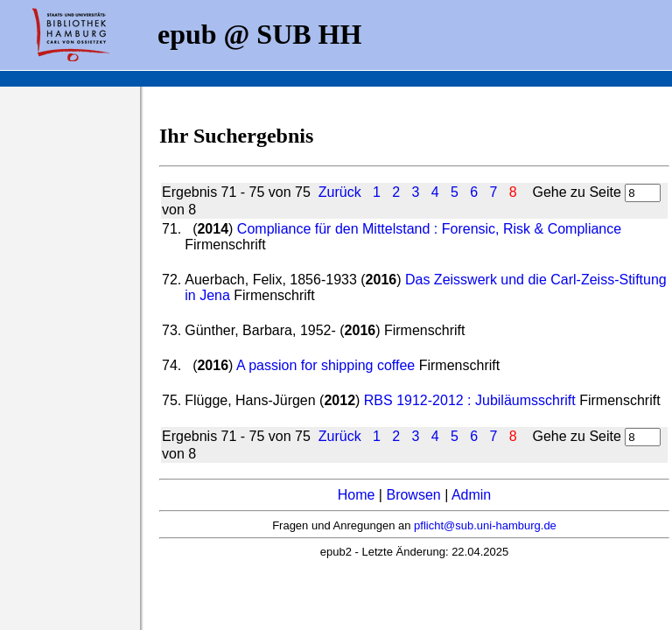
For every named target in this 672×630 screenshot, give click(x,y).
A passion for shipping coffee (325, 365)
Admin (471, 495)
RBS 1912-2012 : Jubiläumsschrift (470, 400)
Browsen (413, 495)
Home (357, 495)
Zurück (340, 192)
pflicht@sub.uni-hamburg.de (485, 525)
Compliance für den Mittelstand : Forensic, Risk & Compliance (429, 229)
